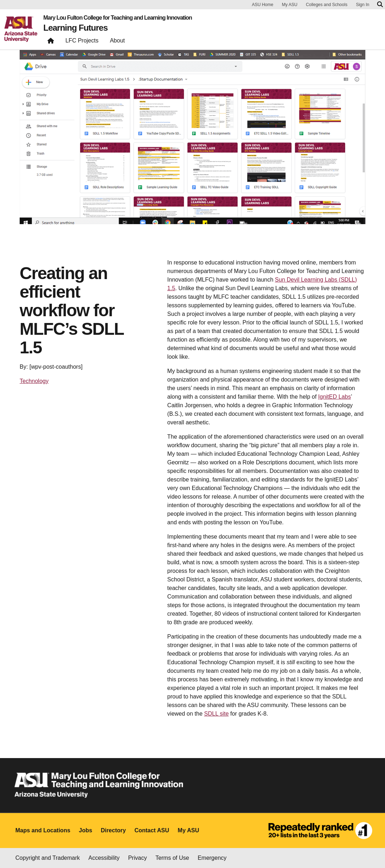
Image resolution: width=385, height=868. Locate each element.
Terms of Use (172, 858)
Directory (113, 830)
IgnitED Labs (335, 397)
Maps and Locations (43, 830)
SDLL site (217, 714)
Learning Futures (75, 28)
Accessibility (104, 858)
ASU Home (262, 5)
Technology (34, 381)
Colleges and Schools (327, 5)
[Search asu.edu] (380, 5)
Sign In (363, 5)
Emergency (212, 858)
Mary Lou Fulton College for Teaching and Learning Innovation (117, 18)
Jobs (86, 830)
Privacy (137, 858)
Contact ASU (152, 830)
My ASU (289, 5)
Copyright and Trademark (48, 858)
